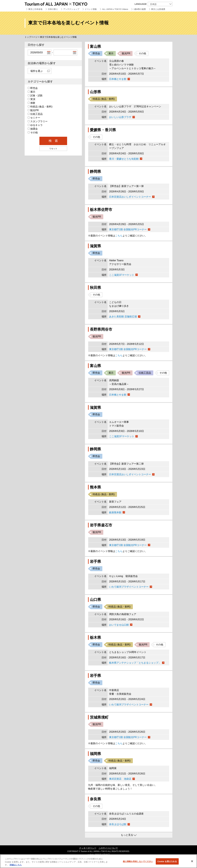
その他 (33, 132)
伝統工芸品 (35, 114)
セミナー (34, 118)
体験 (31, 103)
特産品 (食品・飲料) (40, 107)
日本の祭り (53, 9)
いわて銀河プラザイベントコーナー (129, 587)
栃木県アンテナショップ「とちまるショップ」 (135, 663)
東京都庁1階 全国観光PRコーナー (128, 229)
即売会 (33, 88)
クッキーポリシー (88, 848)
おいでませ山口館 (119, 625)
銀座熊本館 (115, 512)
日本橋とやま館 (118, 79)
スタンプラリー (38, 121)
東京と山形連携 (158, 9)
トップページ (31, 37)
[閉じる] (192, 861)
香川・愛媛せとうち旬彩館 (124, 159)
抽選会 (33, 129)
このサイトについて (108, 848)
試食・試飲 (35, 95)
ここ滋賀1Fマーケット (122, 275)
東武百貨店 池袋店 (120, 779)
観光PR (33, 110)
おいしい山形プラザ (120, 117)
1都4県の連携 (140, 9)
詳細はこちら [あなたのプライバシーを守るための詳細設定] (16, 865)
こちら (119, 236)
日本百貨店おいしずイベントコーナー (130, 197)
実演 (31, 99)
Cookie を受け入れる (167, 861)
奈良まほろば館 (118, 824)
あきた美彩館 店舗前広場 (123, 317)
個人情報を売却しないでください (138, 861)
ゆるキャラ (35, 125)
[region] (98, 861)
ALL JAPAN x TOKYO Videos (115, 9)
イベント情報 (91, 9)
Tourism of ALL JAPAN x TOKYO (63, 3)
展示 (31, 92)
